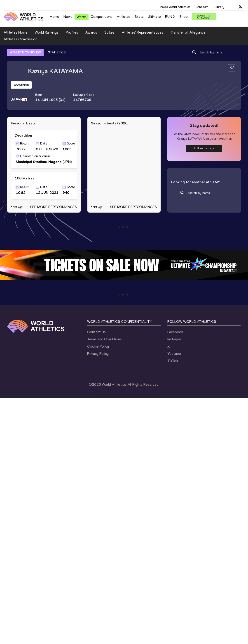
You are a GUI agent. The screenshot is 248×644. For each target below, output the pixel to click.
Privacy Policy (98, 354)
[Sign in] (240, 7)
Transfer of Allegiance (188, 32)
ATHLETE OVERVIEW (25, 52)
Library (220, 7)
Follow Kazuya (204, 148)
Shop (184, 17)
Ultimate (154, 17)
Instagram (175, 339)
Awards (91, 32)
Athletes (124, 17)
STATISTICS (57, 52)
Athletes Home (16, 32)
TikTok (173, 361)
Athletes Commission (20, 39)
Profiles (72, 32)
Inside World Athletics (175, 7)
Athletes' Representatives (143, 32)
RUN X (170, 17)
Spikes (109, 32)
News (68, 17)
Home (55, 17)
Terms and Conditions (104, 339)
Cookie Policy (98, 346)
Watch (82, 17)
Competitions (102, 17)
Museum (202, 7)
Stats (139, 17)
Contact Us (96, 332)
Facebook (175, 332)
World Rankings (47, 32)
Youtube (174, 354)
